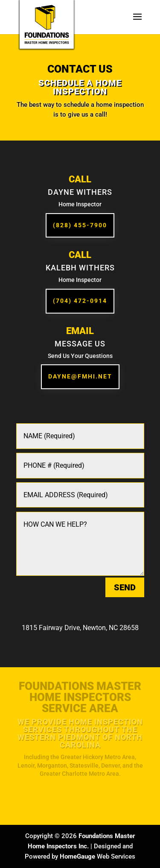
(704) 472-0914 (80, 301)
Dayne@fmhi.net (80, 376)
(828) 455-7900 (80, 225)
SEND (125, 587)
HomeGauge (77, 856)
